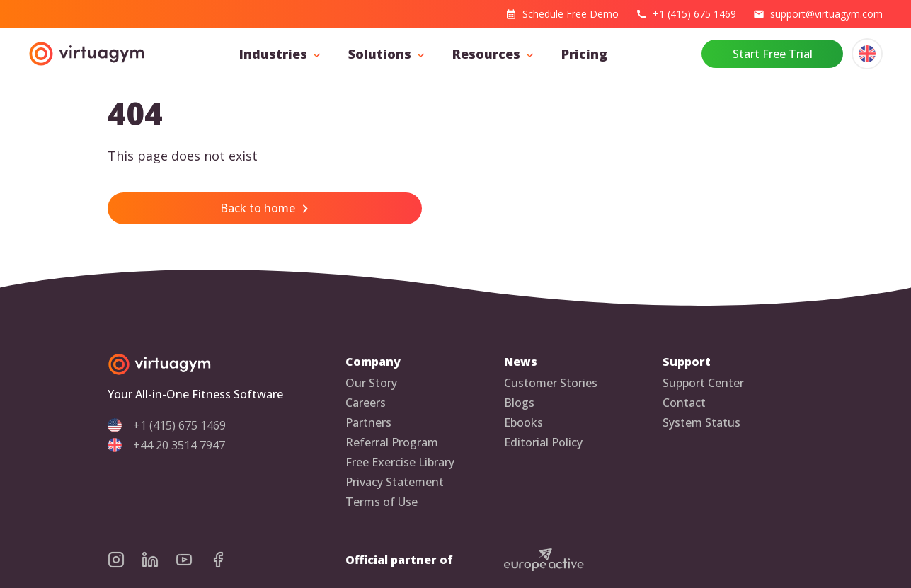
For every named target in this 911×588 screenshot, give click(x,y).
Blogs (519, 403)
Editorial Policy (543, 443)
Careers (366, 403)
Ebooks (523, 423)
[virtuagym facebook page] (227, 560)
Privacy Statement (395, 482)
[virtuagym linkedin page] (159, 560)
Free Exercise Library (400, 462)
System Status (701, 423)
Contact (684, 403)
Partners (368, 423)
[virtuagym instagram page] (125, 560)
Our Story (371, 383)
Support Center (703, 383)
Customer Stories (551, 383)
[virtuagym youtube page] (193, 560)
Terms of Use (382, 502)
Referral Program (392, 443)
